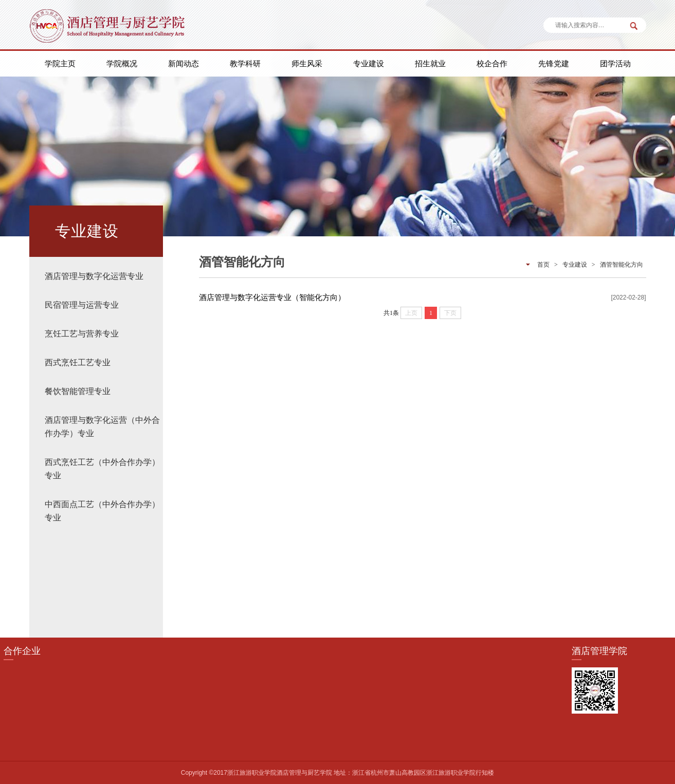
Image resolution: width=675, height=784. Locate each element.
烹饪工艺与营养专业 (82, 334)
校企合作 (492, 63)
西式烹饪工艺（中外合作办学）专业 (102, 469)
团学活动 (615, 63)
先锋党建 (554, 63)
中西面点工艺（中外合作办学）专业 (102, 511)
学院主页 (60, 63)
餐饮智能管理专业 (78, 391)
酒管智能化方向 (622, 265)
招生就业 (430, 63)
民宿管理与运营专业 (82, 305)
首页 (543, 265)
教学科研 (245, 63)
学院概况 (122, 63)
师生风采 (307, 63)
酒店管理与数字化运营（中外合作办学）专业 (102, 427)
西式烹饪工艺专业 (78, 362)
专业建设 (369, 63)
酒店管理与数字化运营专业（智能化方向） (272, 297)
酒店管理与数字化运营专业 (94, 276)
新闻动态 (184, 63)
